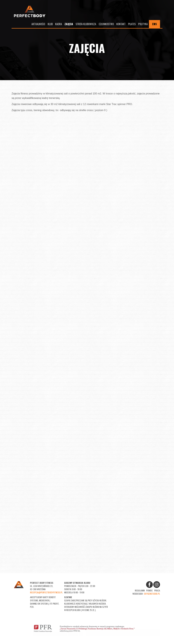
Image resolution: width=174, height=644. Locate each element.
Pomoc (149, 590)
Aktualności (38, 24)
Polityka (143, 24)
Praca (157, 590)
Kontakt (121, 24)
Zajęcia (69, 24)
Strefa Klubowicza (86, 24)
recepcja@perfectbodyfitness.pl (46, 592)
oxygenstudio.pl (152, 594)
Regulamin (140, 590)
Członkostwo (106, 24)
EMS (154, 24)
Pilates (132, 24)
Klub (50, 24)
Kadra (59, 24)
